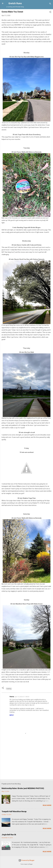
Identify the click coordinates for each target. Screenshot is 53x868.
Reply (12, 715)
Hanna (12, 697)
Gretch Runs (15, 3)
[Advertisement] (26, 762)
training (9, 689)
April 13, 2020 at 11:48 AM (22, 697)
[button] (50, 12)
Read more (47, 805)
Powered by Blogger (26, 860)
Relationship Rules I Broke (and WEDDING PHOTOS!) (23, 788)
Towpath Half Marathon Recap (14, 811)
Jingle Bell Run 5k (9, 835)
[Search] (50, 4)
